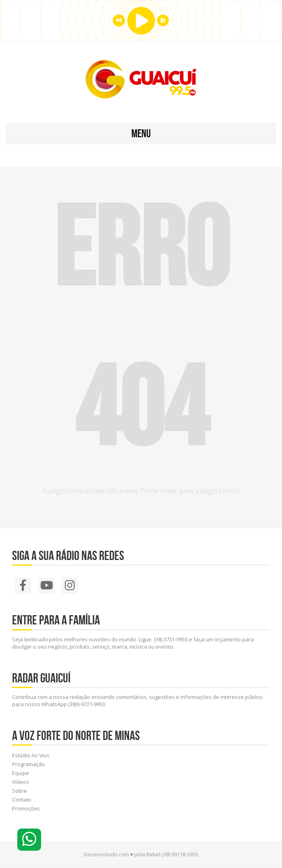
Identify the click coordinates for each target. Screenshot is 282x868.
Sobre (20, 791)
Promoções (26, 808)
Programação (29, 764)
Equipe (21, 773)
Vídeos (21, 782)
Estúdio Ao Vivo (31, 755)
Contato (22, 800)
